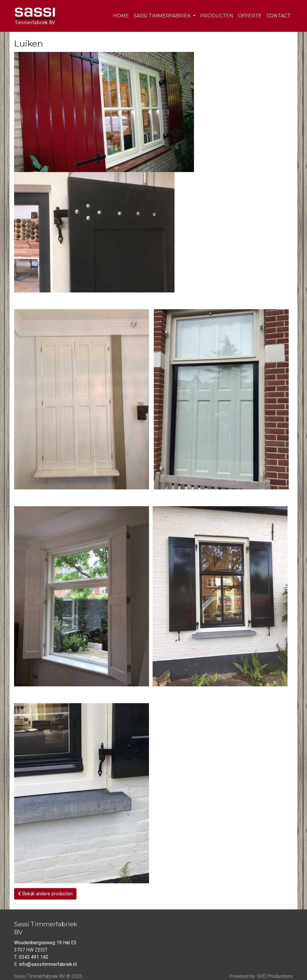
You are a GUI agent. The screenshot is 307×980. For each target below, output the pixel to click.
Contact (279, 16)
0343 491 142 (34, 957)
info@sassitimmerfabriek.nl (48, 964)
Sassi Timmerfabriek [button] (163, 16)
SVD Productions (275, 976)
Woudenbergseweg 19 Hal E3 (45, 943)
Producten (217, 16)
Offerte (250, 16)
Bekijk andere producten (45, 894)
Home (121, 16)
